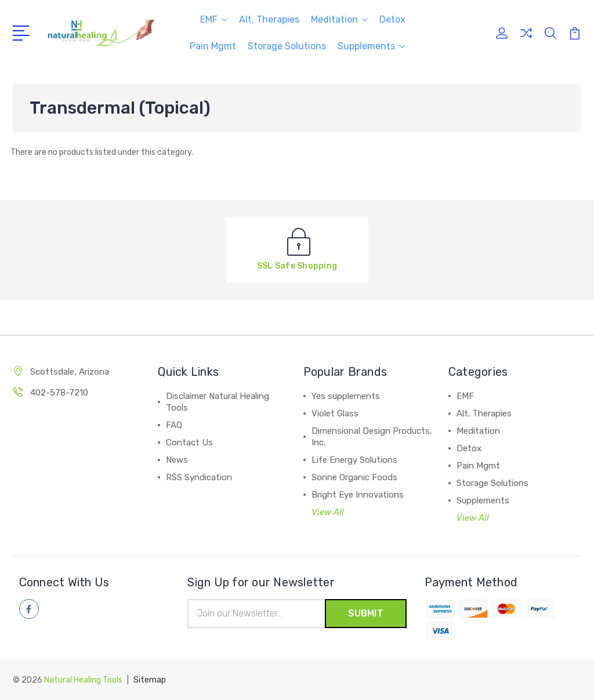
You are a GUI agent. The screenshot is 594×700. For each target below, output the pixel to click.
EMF (214, 19)
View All (328, 512)
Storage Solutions (287, 46)
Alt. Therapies (269, 19)
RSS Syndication (199, 477)
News (177, 460)
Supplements (371, 46)
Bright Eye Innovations (358, 495)
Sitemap (150, 680)
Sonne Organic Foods (354, 477)
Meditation (339, 19)
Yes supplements (346, 396)
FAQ (174, 425)
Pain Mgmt (213, 46)
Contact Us (189, 443)
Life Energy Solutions (354, 460)
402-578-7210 (59, 393)
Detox (392, 19)
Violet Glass (335, 414)
